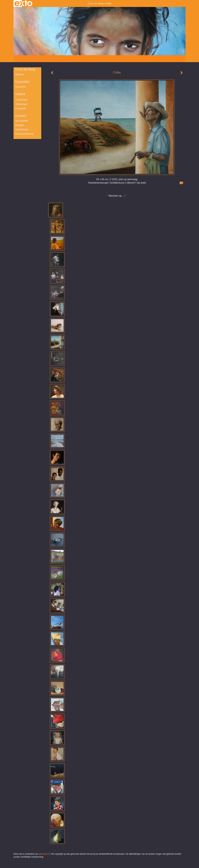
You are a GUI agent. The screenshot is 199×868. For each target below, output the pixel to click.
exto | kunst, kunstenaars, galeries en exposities (23, 3)
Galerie (20, 94)
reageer (20, 125)
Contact (21, 116)
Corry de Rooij (95, 3)
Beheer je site (21, 59)
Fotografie (21, 108)
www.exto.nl (44, 854)
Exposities (22, 82)
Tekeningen (21, 104)
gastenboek (22, 129)
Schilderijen (21, 100)
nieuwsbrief (22, 121)
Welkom (20, 74)
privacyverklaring (25, 134)
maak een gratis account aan (47, 59)
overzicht (20, 87)
